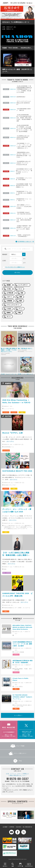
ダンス (9, 317)
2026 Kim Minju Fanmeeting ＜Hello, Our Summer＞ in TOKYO (16, 401)
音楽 (22, 293)
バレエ (20, 289)
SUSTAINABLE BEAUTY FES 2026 (17, 471)
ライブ (14, 412)
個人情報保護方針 (28, 827)
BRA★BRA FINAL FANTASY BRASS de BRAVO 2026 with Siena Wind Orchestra (22, 627)
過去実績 (19, 827)
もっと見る (17, 715)
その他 (9, 289)
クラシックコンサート (13, 305)
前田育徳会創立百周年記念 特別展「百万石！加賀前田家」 (23, 662)
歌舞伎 (9, 313)
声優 (19, 313)
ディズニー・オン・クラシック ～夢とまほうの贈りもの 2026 (17, 510)
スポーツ (9, 297)
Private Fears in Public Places (21, 679)
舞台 (6, 611)
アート (21, 309)
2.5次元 (9, 309)
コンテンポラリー (23, 285)
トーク (6, 412)
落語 (21, 301)
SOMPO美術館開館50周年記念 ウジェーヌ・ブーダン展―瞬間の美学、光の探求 (23, 644)
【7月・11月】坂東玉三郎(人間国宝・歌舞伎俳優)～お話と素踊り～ (16, 554)
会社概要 (5, 827)
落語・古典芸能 (7, 573)
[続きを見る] (10, 441)
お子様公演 (10, 293)
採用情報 (12, 827)
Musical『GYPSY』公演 (12, 433)
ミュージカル (6, 450)
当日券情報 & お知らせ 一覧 (26, 242)
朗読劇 (9, 285)
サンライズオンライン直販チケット (15, 267)
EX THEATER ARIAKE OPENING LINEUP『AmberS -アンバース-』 (23, 697)
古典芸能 (9, 301)
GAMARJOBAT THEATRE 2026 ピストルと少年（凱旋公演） (17, 595)
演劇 (21, 297)
